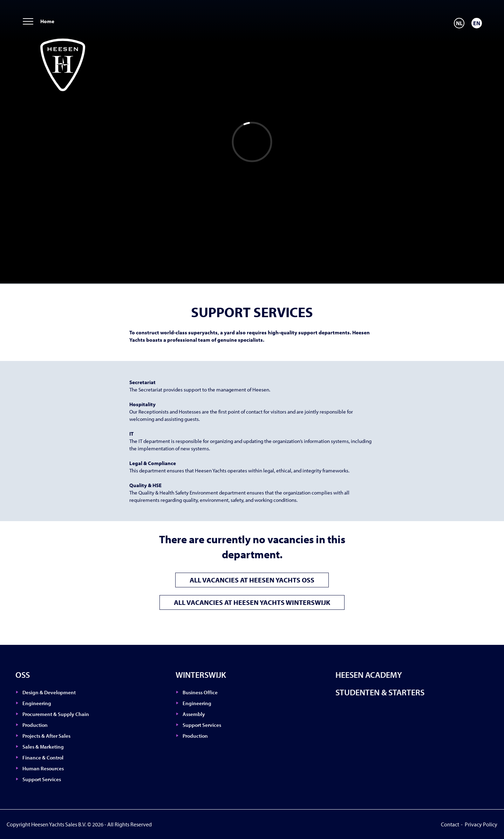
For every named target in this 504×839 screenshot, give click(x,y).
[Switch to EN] (477, 23)
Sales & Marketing (43, 747)
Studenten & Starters (380, 692)
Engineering (37, 703)
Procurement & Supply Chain (56, 714)
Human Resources (43, 768)
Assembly (194, 714)
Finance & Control (43, 758)
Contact (450, 824)
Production (35, 725)
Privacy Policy (481, 824)
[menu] (28, 22)
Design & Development (49, 692)
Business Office (200, 692)
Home (47, 21)
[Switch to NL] (459, 23)
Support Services (42, 779)
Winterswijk (201, 675)
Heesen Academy (369, 675)
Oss (23, 675)
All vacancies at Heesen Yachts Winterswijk (252, 602)
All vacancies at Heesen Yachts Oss (252, 580)
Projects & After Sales (46, 736)
